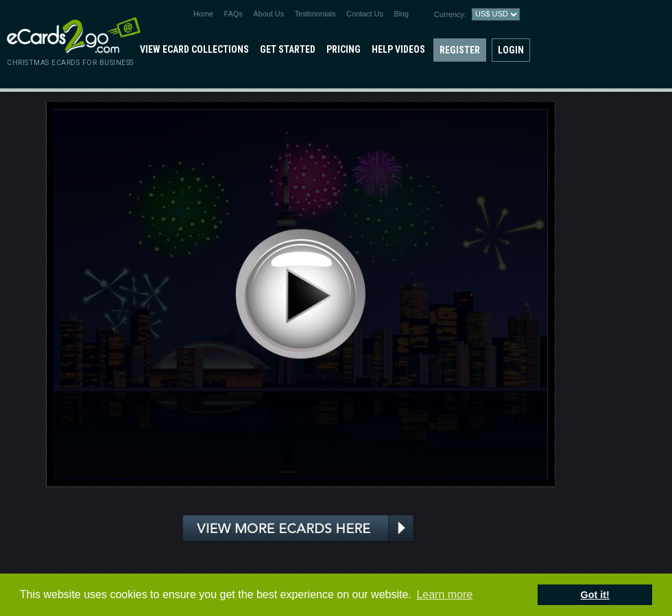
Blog (401, 14)
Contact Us (365, 14)
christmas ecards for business (70, 63)
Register (460, 50)
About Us (268, 14)
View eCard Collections (194, 49)
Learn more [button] (444, 594)
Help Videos (398, 49)
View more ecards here (299, 529)
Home (203, 14)
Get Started (288, 49)
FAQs (233, 14)
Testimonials (315, 14)
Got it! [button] (595, 595)
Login (511, 50)
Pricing (344, 49)
